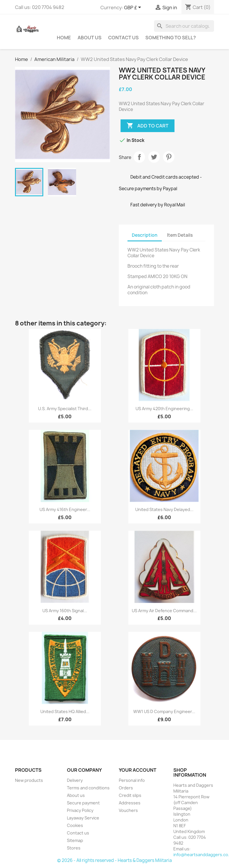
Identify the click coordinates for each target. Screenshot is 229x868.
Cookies (75, 825)
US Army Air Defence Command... (164, 611)
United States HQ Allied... (65, 711)
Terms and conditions (88, 788)
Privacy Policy (80, 810)
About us (90, 38)
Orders (126, 788)
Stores (74, 848)
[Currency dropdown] (134, 8)
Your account (138, 770)
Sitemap (75, 840)
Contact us (78, 833)
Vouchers (128, 810)
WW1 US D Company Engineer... (164, 711)
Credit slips (130, 795)
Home (64, 38)
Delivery (75, 780)
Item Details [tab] (180, 235)
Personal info (132, 780)
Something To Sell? (171, 38)
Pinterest (169, 157)
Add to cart (148, 126)
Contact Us (123, 38)
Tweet (154, 157)
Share (139, 157)
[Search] (184, 26)
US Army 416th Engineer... (65, 509)
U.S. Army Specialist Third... (65, 409)
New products (29, 780)
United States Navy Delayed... (164, 509)
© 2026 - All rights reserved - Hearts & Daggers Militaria (114, 860)
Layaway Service (83, 818)
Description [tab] (145, 235)
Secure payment (83, 803)
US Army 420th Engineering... (164, 409)
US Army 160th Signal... (65, 611)
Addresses (130, 803)
